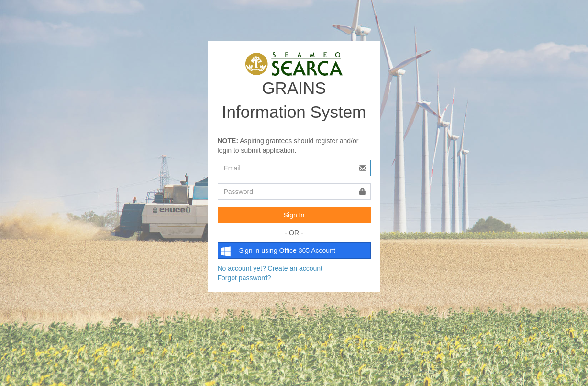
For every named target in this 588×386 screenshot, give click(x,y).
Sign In (294, 215)
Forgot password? (244, 278)
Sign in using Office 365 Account (277, 250)
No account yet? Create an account (270, 268)
